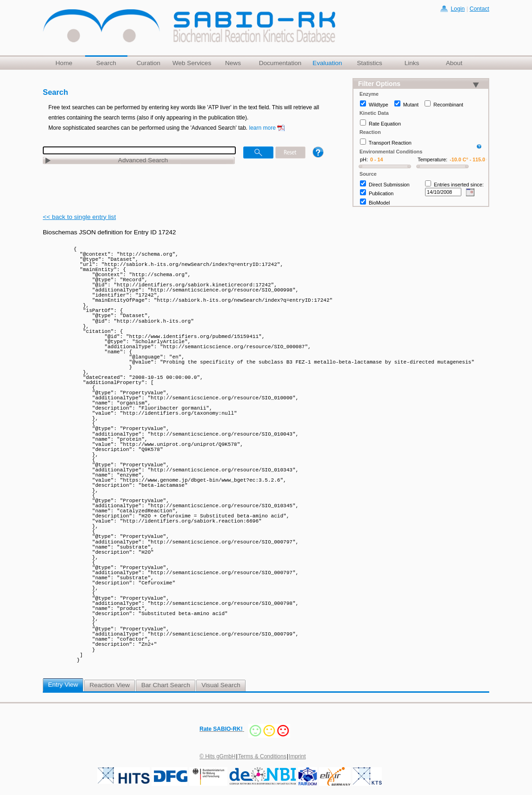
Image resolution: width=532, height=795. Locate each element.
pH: (364, 159)
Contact (479, 9)
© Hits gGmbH (218, 756)
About (454, 63)
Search (106, 63)
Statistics (369, 63)
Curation (148, 63)
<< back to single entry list (79, 217)
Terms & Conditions (262, 756)
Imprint (297, 756)
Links (412, 63)
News (233, 63)
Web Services (192, 63)
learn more (263, 128)
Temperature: (432, 159)
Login (458, 9)
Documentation (280, 63)
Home (64, 63)
